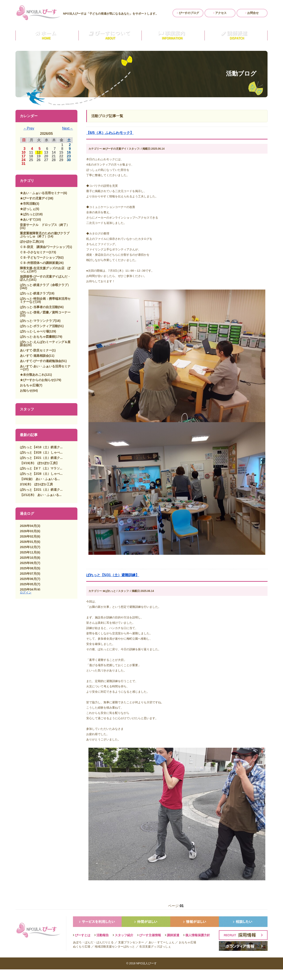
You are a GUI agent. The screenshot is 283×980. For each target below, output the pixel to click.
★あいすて (28, 219)
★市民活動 (28, 204)
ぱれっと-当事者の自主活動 (39, 307)
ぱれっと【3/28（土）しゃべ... (41, 452)
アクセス (220, 13)
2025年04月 (28, 589)
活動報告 (103, 946)
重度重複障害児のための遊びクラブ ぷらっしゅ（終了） (46, 235)
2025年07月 (28, 574)
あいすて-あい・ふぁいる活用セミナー (45, 368)
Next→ (68, 128)
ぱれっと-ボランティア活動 (39, 326)
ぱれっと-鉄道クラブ (34, 293)
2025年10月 (28, 558)
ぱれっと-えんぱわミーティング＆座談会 (45, 343)
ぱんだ (89, 953)
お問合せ (252, 13)
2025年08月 (28, 568)
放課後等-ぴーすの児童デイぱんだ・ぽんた (45, 278)
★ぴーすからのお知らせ (37, 380)
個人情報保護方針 (198, 946)
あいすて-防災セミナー (36, 350)
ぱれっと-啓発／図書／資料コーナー (45, 312)
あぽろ (77, 953)
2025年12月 (28, 547)
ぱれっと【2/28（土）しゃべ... (41, 474)
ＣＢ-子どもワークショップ (39, 257)
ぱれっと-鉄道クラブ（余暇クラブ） (45, 285)
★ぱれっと (28, 214)
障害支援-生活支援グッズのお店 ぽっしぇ (45, 270)
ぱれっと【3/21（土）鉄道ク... (41, 458)
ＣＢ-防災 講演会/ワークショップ (44, 247)
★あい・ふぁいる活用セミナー (42, 193)
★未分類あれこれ (32, 375)
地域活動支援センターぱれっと (115, 957)
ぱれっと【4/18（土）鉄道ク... (41, 447)
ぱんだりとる (105, 953)
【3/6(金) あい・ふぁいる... (40, 479)
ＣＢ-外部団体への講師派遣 (39, 263)
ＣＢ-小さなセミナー (34, 252)
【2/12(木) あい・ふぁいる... (41, 495)
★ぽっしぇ (28, 209)
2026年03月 (28, 531)
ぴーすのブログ (188, 13)
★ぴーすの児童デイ (34, 198)
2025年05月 (28, 584)
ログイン (26, 592)
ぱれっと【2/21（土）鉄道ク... (41, 490)
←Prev (29, 128)
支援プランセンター (131, 953)
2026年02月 (28, 536)
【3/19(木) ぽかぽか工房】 (39, 463)
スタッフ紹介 (124, 946)
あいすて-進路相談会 (34, 356)
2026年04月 (28, 526)
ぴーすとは (83, 946)
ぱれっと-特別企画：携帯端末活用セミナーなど (45, 300)
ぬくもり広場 (82, 957)
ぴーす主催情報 (150, 946)
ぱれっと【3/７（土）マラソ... (41, 468)
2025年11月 (28, 552)
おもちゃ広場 (29, 385)
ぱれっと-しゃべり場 (34, 331)
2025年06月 (28, 579)
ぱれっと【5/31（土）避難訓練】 (113, 580)
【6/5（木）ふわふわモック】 (110, 133)
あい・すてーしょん (162, 953)
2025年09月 (28, 563)
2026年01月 (28, 542)
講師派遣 (173, 946)
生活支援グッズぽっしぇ (155, 957)
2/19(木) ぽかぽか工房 (36, 484)
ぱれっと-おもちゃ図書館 (37, 337)
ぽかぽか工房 (29, 242)
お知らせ (26, 391)
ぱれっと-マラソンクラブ (37, 321)
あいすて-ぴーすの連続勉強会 (41, 361)
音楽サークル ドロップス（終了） (45, 225)
